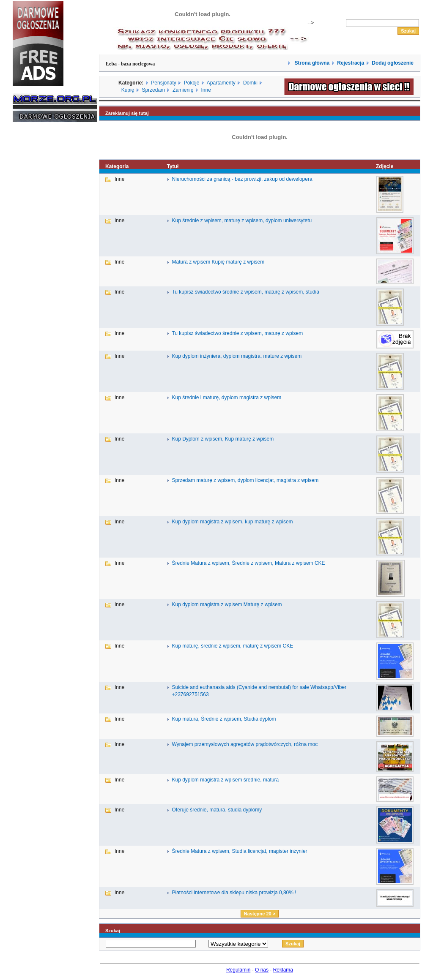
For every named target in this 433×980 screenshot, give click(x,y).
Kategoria (117, 166)
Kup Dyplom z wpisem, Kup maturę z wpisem (223, 439)
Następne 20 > (260, 914)
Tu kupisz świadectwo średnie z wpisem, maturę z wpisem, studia (245, 292)
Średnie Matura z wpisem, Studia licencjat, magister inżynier (239, 851)
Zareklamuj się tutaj (127, 113)
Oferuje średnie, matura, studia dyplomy (217, 810)
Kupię (128, 90)
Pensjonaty (163, 83)
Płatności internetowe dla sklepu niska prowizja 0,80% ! (234, 893)
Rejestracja (351, 63)
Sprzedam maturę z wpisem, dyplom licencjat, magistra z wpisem (245, 480)
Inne (206, 90)
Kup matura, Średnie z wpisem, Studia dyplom (224, 719)
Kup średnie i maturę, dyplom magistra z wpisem (226, 397)
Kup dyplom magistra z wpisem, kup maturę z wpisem (232, 522)
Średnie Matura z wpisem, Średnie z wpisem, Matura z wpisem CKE (248, 563)
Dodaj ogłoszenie (393, 63)
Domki (250, 83)
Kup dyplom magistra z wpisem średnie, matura (225, 780)
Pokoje (192, 83)
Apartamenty (221, 83)
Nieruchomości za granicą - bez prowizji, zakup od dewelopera (242, 179)
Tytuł (173, 166)
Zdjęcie (385, 166)
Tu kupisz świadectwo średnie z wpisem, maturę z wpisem (237, 333)
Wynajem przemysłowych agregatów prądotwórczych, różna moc (245, 744)
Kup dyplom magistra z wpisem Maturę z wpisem (227, 604)
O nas (262, 970)
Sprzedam (153, 90)
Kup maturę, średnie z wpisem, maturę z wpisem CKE (232, 646)
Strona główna (311, 63)
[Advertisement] (38, 257)
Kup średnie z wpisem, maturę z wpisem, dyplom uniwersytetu (242, 220)
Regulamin (238, 970)
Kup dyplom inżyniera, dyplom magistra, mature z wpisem (237, 356)
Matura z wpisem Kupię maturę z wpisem (218, 262)
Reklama (283, 970)
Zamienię (183, 90)
